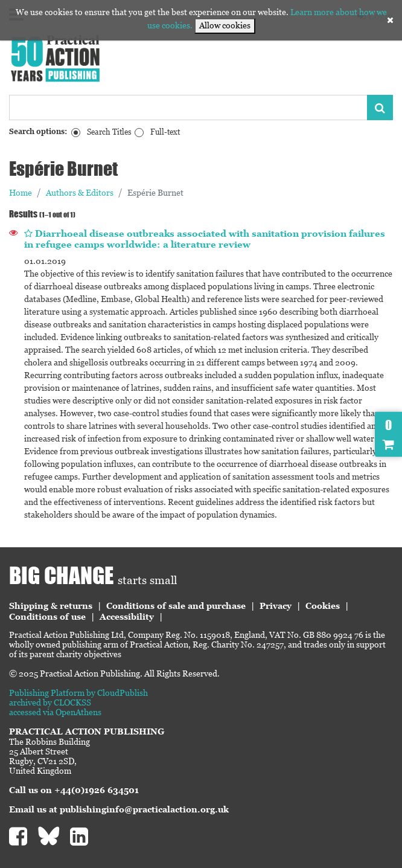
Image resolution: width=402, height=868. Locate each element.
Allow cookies (225, 25)
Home (21, 193)
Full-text (165, 132)
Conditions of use (47, 617)
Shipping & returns (51, 606)
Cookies (323, 606)
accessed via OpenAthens (55, 712)
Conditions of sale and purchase (176, 606)
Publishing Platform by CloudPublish (78, 693)
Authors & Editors (80, 193)
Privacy (276, 606)
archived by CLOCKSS (50, 702)
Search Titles (109, 132)
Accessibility (127, 617)
